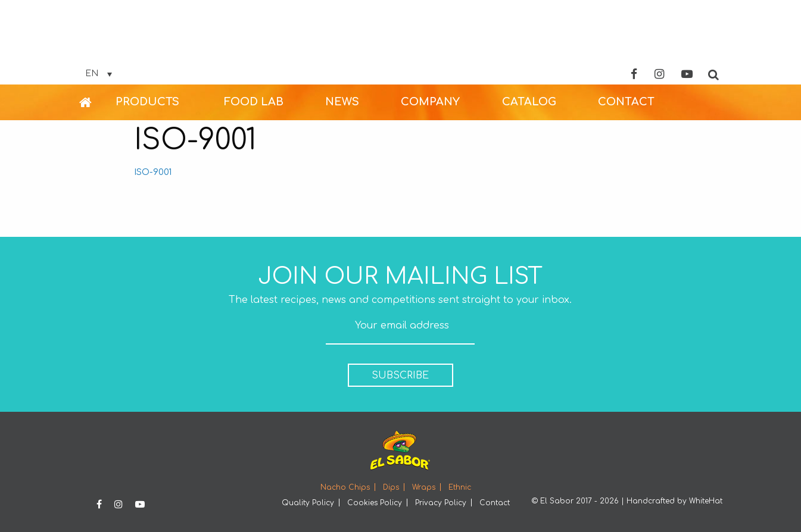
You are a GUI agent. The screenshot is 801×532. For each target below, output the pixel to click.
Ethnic (460, 487)
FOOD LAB (254, 102)
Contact (495, 503)
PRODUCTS (147, 102)
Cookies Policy (375, 503)
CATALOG (529, 102)
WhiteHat (706, 501)
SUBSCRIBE (400, 375)
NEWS (342, 102)
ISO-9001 (153, 172)
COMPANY (430, 102)
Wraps (424, 487)
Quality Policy (308, 503)
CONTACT (626, 102)
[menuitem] (97, 102)
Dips (391, 487)
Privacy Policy (441, 503)
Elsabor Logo (401, 43)
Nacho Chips (345, 487)
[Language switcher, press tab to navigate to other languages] (99, 74)
